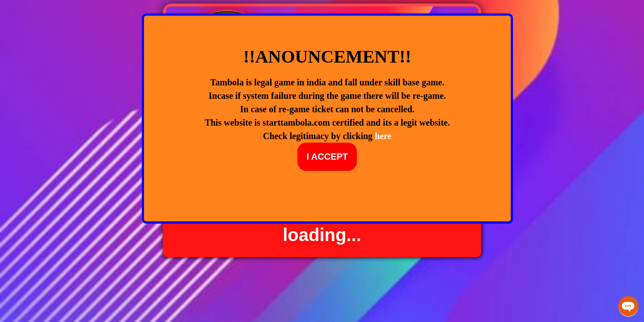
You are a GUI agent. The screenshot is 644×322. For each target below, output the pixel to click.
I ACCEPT (327, 157)
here (383, 136)
